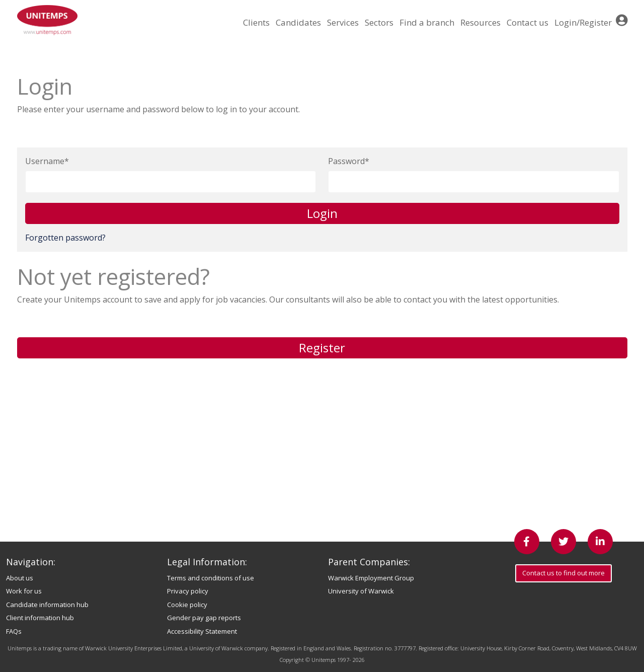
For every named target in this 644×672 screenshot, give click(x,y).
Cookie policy (187, 605)
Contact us (528, 22)
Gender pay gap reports (204, 618)
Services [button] (343, 22)
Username (45, 161)
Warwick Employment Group (371, 578)
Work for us (24, 591)
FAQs (14, 631)
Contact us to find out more (563, 573)
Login (322, 213)
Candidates (298, 22)
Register (322, 348)
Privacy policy (188, 591)
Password (346, 161)
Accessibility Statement (202, 631)
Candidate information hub (47, 605)
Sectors (379, 22)
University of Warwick (361, 591)
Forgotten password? (65, 238)
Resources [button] (480, 22)
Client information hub (40, 618)
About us (20, 578)
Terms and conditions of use (211, 578)
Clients (256, 22)
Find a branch (427, 22)
